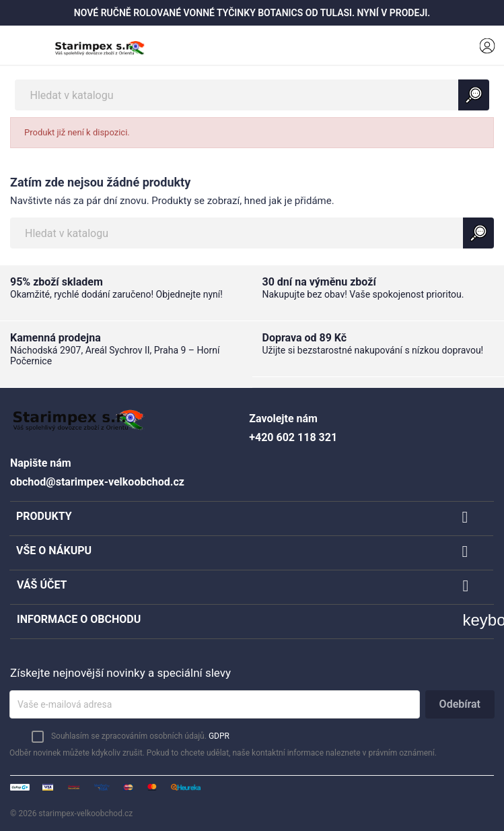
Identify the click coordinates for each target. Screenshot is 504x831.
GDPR (219, 736)
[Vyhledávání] (252, 95)
